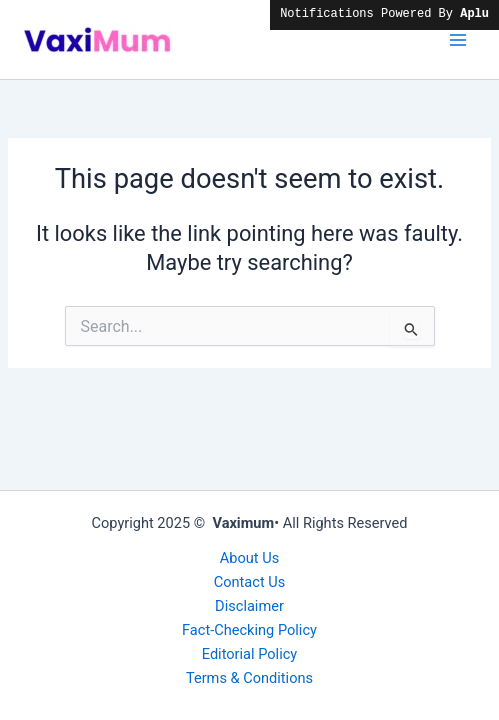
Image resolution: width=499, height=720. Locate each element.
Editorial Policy (249, 654)
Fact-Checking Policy (249, 630)
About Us (249, 558)
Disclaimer (249, 606)
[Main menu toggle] (458, 40)
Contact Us (250, 582)
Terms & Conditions (249, 678)
